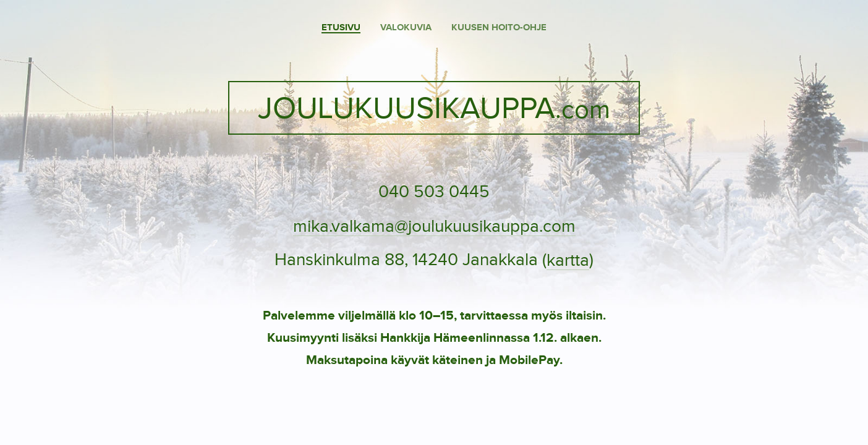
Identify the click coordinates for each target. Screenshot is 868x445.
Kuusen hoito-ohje (499, 28)
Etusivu (341, 28)
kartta (568, 261)
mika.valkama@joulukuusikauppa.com (434, 227)
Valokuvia (406, 28)
